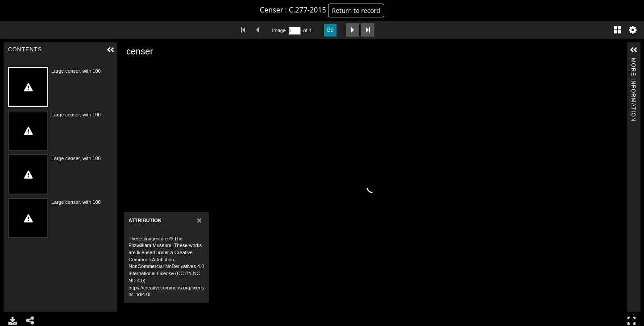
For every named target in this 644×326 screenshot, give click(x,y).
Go (330, 30)
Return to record (356, 10)
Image (279, 30)
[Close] (199, 220)
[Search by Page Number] (295, 31)
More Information (633, 62)
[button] (111, 50)
